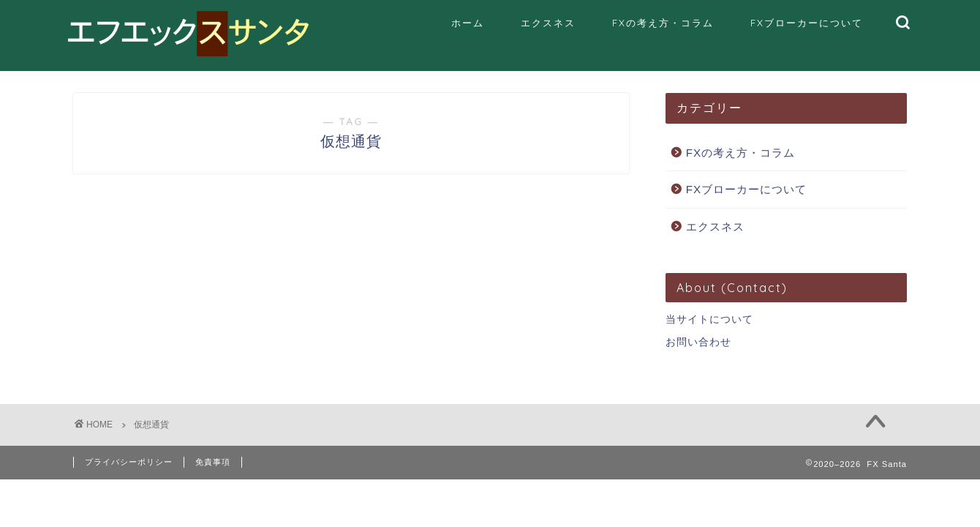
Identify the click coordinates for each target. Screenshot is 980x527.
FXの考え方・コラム (663, 23)
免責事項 (213, 462)
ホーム (468, 23)
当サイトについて (709, 319)
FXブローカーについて (807, 23)
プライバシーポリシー (129, 462)
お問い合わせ (698, 342)
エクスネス (548, 23)
